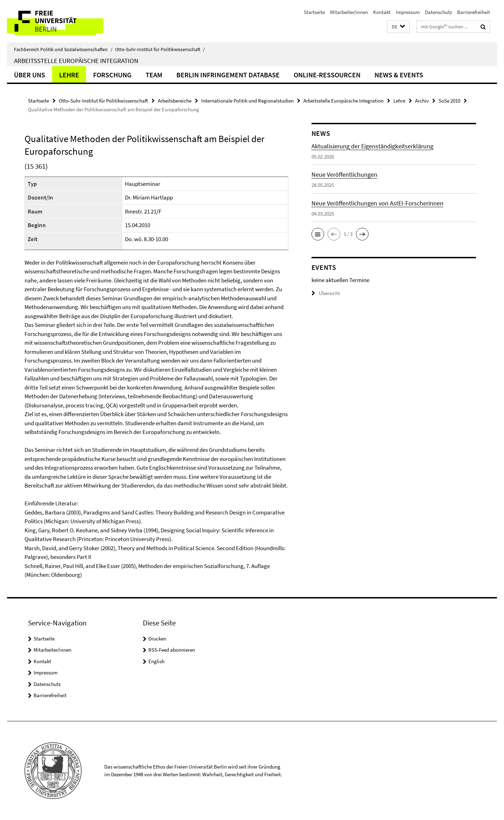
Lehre (69, 75)
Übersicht (326, 293)
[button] (398, 27)
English (156, 661)
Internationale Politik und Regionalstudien (247, 101)
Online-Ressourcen (327, 75)
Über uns (30, 75)
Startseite (314, 12)
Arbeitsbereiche (175, 101)
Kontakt (382, 12)
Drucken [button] (157, 639)
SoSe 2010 (449, 101)
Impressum (408, 12)
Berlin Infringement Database (228, 75)
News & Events (399, 75)
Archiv (422, 101)
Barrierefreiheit (474, 12)
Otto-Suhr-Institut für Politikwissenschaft (160, 49)
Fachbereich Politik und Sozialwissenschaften (63, 49)
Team (154, 75)
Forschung (112, 75)
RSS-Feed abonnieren (172, 650)
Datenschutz (438, 12)
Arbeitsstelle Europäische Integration (76, 61)
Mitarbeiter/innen (349, 12)
